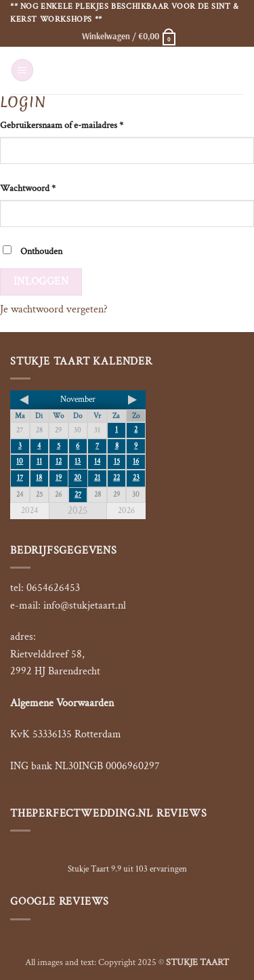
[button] (129, 36)
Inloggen (41, 281)
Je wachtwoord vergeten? (54, 309)
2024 (29, 511)
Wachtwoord (28, 188)
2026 (126, 511)
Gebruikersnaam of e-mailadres (62, 125)
